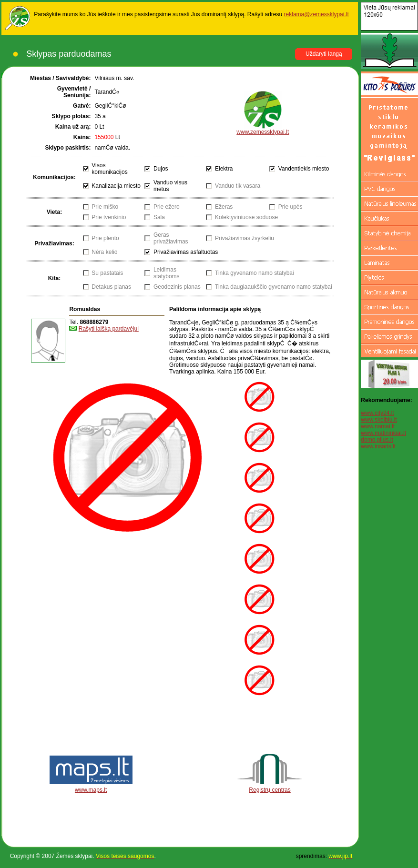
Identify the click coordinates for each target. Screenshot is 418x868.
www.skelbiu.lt (379, 420)
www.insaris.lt (378, 446)
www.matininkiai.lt (383, 433)
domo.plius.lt (377, 440)
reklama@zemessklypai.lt (316, 14)
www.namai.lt (378, 426)
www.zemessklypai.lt (263, 129)
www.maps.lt (91, 790)
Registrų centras (270, 790)
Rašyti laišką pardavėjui (109, 329)
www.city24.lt (377, 413)
